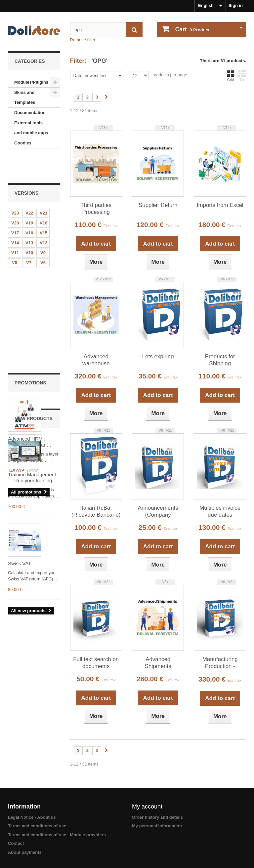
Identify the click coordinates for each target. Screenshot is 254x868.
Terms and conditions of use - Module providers (57, 835)
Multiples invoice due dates (220, 511)
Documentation (30, 113)
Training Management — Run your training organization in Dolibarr (33, 455)
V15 (43, 208)
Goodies (23, 143)
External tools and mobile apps (31, 128)
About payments (25, 852)
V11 (15, 228)
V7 (29, 238)
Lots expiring (158, 356)
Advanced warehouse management (96, 360)
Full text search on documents (96, 663)
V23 (15, 188)
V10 (29, 228)
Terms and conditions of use (37, 826)
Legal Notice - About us (32, 817)
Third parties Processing (96, 209)
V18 (43, 198)
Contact (16, 843)
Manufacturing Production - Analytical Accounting (220, 663)
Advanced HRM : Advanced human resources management (27, 323)
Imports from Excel (220, 205)
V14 (15, 218)
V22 (29, 188)
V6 (43, 238)
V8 (15, 238)
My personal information (157, 826)
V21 (43, 188)
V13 (29, 218)
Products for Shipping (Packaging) (220, 360)
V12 (43, 218)
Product (192, 29)
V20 (15, 198)
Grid (231, 76)
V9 (43, 228)
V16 (29, 208)
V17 (15, 208)
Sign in (236, 5)
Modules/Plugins (31, 82)
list (242, 76)
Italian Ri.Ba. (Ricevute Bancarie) (96, 511)
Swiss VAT (20, 541)
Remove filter (83, 40)
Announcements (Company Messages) (158, 512)
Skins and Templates (25, 97)
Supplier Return (158, 205)
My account (147, 807)
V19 (29, 198)
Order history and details (157, 817)
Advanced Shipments (158, 663)
